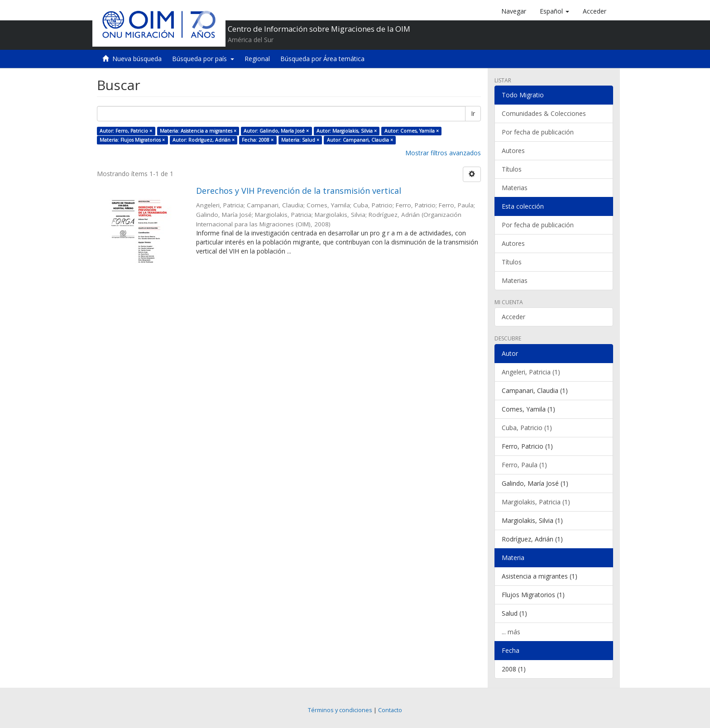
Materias (515, 188)
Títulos (512, 169)
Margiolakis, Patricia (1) (536, 502)
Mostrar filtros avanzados (443, 153)
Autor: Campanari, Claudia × (360, 140)
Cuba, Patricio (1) (527, 428)
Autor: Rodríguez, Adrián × (204, 140)
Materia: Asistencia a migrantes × (198, 131)
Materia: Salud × (300, 140)
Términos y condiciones (340, 710)
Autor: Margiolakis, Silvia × (347, 131)
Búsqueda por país (203, 59)
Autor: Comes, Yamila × (412, 131)
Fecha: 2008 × (258, 140)
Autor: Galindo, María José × (276, 131)
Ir (473, 113)
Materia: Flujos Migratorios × (132, 140)
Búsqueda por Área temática (322, 59)
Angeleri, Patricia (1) (531, 372)
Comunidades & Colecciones (544, 113)
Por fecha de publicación (538, 132)
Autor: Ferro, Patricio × (126, 131)
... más (511, 632)
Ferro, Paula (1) (524, 465)
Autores (513, 151)
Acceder (513, 317)
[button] (554, 11)
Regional (257, 59)
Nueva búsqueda (137, 59)
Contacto (390, 710)
